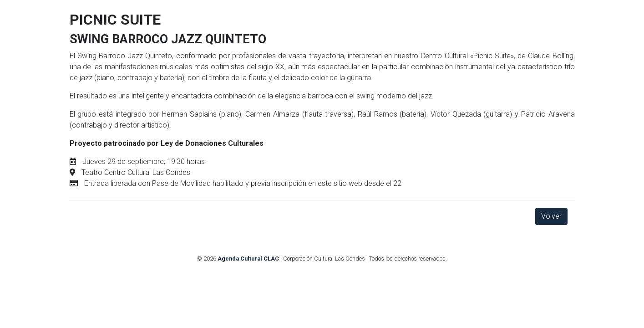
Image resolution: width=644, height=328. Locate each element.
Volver (551, 216)
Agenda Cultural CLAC (248, 259)
